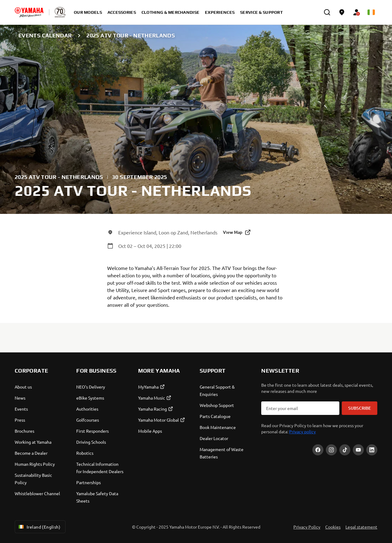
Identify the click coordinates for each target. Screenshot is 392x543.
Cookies (333, 527)
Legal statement (361, 527)
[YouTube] (358, 450)
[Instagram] (331, 450)
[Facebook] (318, 450)
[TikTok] (345, 450)
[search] (327, 12)
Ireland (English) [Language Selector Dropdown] (39, 527)
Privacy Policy (307, 527)
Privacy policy (302, 431)
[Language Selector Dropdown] (371, 12)
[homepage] (29, 12)
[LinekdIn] (372, 450)
